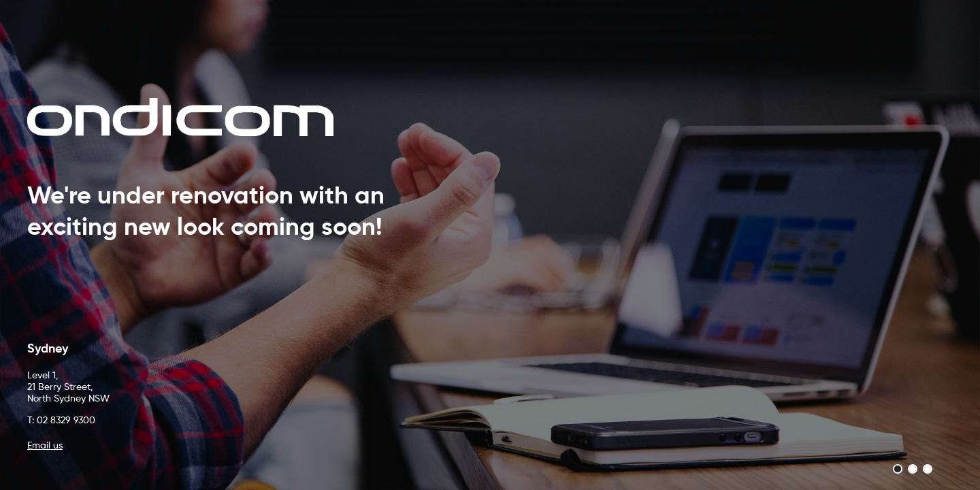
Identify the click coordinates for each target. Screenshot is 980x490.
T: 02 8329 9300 (61, 421)
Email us (45, 446)
